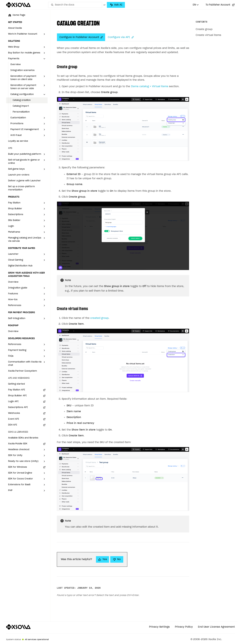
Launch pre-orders (19, 175)
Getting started (16, 384)
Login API (13, 402)
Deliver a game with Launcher (24, 181)
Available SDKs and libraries (23, 438)
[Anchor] (101, 37)
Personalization (21, 112)
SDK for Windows (18, 467)
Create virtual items (208, 35)
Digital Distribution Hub (20, 266)
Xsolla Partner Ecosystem (22, 371)
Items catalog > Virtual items (150, 86)
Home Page (19, 15)
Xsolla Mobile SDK (18, 444)
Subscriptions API (18, 407)
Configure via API (121, 37)
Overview (16, 65)
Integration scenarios (22, 70)
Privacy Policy (184, 627)
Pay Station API (17, 390)
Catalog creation (22, 100)
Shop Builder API (17, 396)
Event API (14, 419)
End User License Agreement (216, 627)
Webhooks (14, 413)
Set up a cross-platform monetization (21, 188)
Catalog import (21, 106)
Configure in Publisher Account (81, 37)
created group (99, 318)
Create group (204, 29)
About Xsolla (15, 28)
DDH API (13, 425)
